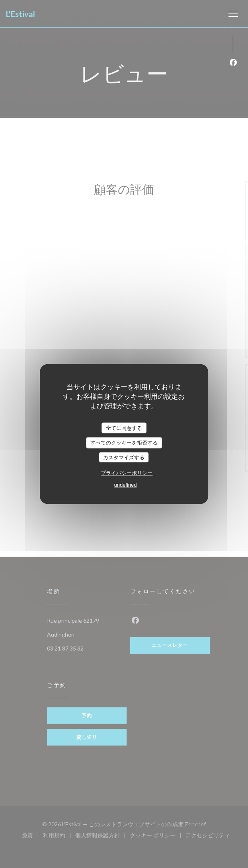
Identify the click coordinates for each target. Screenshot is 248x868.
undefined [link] (125, 485)
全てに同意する (124, 428)
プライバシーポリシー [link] (127, 473)
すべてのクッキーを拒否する (124, 443)
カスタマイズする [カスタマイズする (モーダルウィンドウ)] (124, 457)
